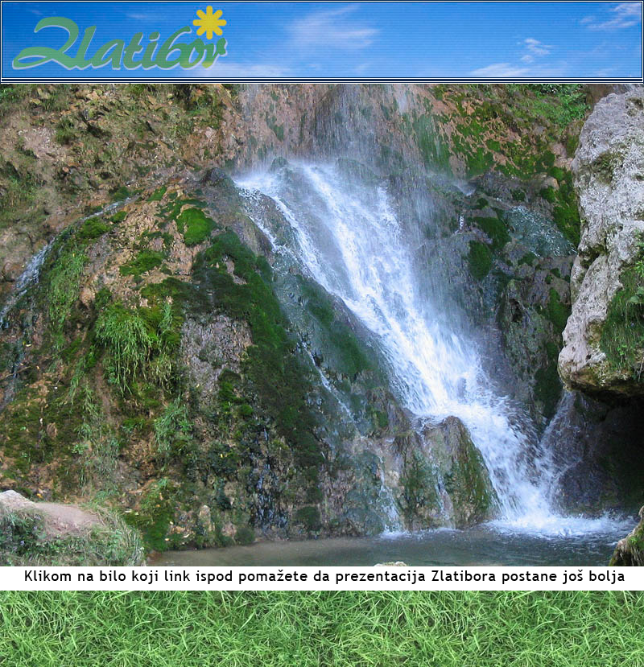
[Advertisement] (322, 629)
